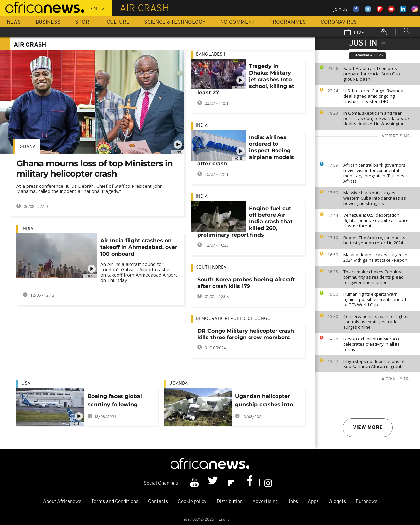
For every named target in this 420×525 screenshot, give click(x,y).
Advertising (265, 502)
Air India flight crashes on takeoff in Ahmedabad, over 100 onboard (139, 247)
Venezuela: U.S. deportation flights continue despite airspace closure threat (376, 220)
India (27, 229)
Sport (84, 22)
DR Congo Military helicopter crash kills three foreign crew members (246, 334)
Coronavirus (339, 22)
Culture (118, 22)
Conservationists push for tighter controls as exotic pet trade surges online (376, 322)
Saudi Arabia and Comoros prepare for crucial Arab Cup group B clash (372, 74)
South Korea (211, 268)
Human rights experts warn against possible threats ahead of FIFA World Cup (375, 299)
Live (354, 33)
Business (48, 22)
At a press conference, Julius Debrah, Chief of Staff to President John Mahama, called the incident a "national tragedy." (90, 189)
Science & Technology (175, 22)
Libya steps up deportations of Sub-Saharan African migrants (374, 364)
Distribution (230, 502)
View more (368, 428)
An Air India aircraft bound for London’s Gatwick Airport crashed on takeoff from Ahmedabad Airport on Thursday (139, 272)
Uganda (178, 383)
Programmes (288, 22)
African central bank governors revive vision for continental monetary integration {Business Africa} (375, 173)
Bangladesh (211, 54)
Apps (313, 502)
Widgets (337, 502)
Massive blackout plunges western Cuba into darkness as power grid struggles (375, 198)
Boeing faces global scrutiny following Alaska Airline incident (119, 401)
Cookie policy (192, 502)
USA (26, 383)
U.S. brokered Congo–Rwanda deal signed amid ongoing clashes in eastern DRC (373, 96)
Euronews (367, 502)
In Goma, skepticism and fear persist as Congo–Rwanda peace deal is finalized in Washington (376, 118)
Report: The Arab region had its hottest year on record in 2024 (374, 240)
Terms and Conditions (115, 502)
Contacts (158, 502)
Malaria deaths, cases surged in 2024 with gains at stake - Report (375, 257)
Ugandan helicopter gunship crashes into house (264, 401)
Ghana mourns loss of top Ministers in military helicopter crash (95, 169)
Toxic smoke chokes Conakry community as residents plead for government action (373, 277)
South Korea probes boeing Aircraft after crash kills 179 (246, 283)
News (14, 22)
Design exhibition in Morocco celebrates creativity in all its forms (372, 344)
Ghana (28, 147)
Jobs (293, 502)
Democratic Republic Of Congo (233, 319)
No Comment (237, 22)
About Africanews (62, 502)
